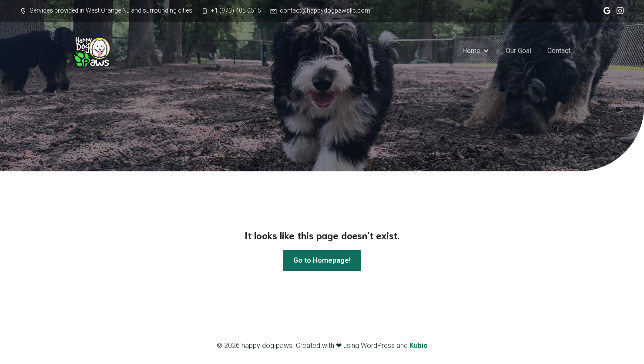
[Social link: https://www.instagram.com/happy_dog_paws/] (618, 11)
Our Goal (518, 51)
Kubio (419, 346)
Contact (559, 51)
